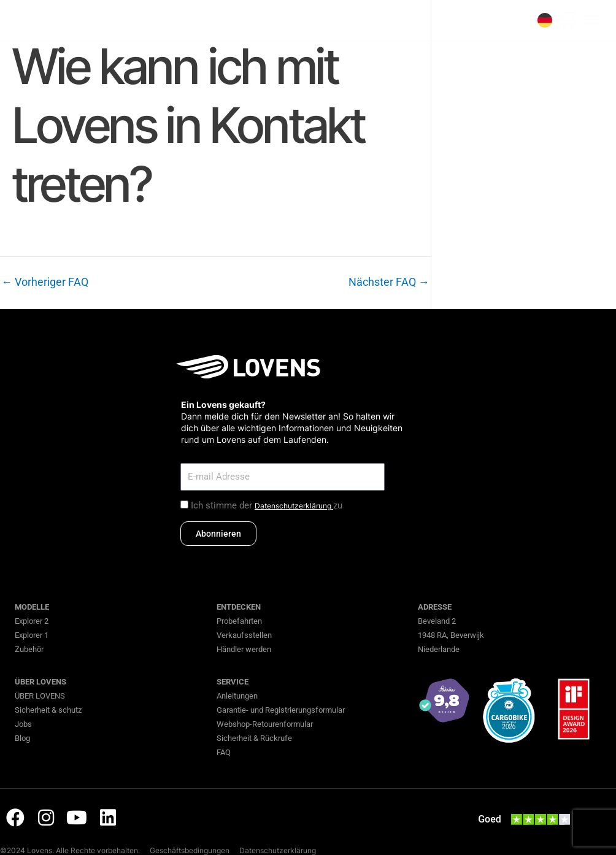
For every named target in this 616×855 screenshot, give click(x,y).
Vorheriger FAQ (45, 282)
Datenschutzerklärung (294, 506)
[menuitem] (545, 20)
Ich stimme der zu (267, 505)
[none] (545, 20)
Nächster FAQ (389, 282)
